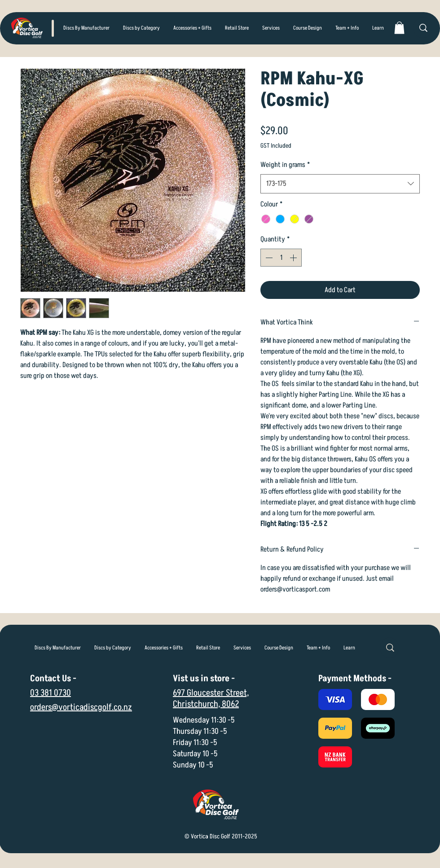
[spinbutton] (281, 258)
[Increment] (294, 258)
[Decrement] (268, 258)
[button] (141, 28)
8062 (230, 704)
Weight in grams (285, 165)
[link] (399, 28)
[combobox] (340, 184)
